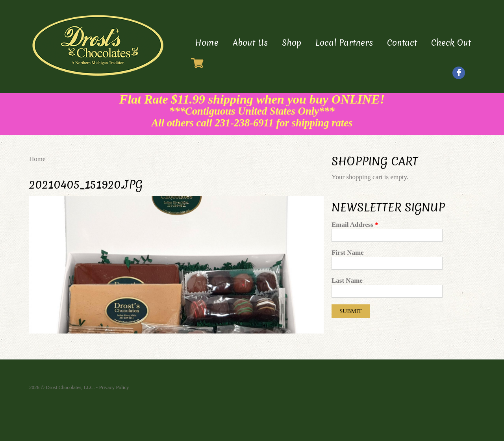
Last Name (347, 281)
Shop (292, 43)
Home (207, 43)
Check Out (451, 43)
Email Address (355, 225)
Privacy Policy (114, 387)
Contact (402, 43)
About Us (250, 43)
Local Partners (344, 43)
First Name (348, 253)
